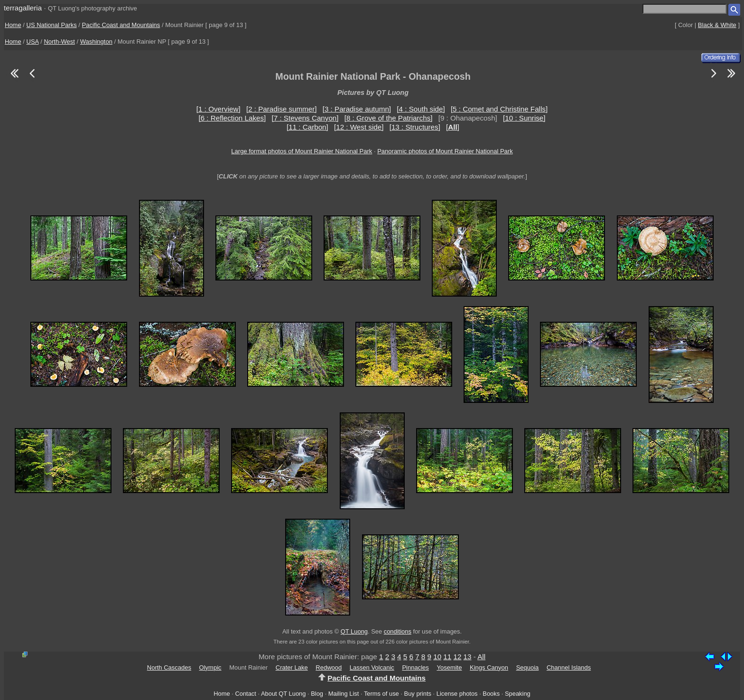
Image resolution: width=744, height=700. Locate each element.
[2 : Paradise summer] (282, 109)
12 (457, 657)
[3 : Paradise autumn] (357, 109)
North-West (59, 42)
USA (33, 42)
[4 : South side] (421, 109)
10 (437, 657)
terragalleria (23, 8)
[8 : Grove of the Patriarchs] (389, 118)
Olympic (210, 667)
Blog (317, 694)
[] (453, 127)
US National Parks (52, 25)
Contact (245, 694)
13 (468, 657)
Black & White (717, 25)
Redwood (329, 667)
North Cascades (169, 667)
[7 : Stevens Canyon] (305, 118)
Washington (96, 42)
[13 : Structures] (415, 127)
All (481, 657)
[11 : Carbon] (307, 127)
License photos (457, 694)
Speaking (518, 694)
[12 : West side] (359, 127)
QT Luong (354, 631)
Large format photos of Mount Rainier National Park (302, 151)
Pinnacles (415, 667)
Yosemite (449, 667)
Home (13, 25)
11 (447, 657)
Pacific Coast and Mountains (121, 25)
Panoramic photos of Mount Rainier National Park (445, 151)
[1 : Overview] (219, 109)
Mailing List (344, 694)
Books (491, 694)
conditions (398, 631)
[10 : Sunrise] (524, 118)
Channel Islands (569, 667)
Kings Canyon (489, 667)
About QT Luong (283, 694)
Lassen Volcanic (372, 667)
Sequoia (528, 667)
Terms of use (381, 694)
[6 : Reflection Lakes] (232, 118)
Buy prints (418, 694)
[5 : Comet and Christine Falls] (499, 109)
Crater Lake (292, 667)
